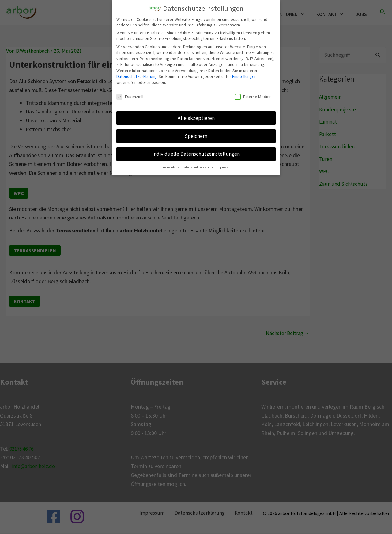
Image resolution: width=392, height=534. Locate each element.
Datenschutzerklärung (137, 76)
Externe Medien (253, 96)
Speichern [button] (196, 135)
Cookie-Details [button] (170, 167)
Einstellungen (244, 76)
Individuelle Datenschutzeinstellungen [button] (196, 153)
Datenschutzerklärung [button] (198, 167)
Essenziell (130, 96)
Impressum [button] (224, 167)
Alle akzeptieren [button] (196, 117)
